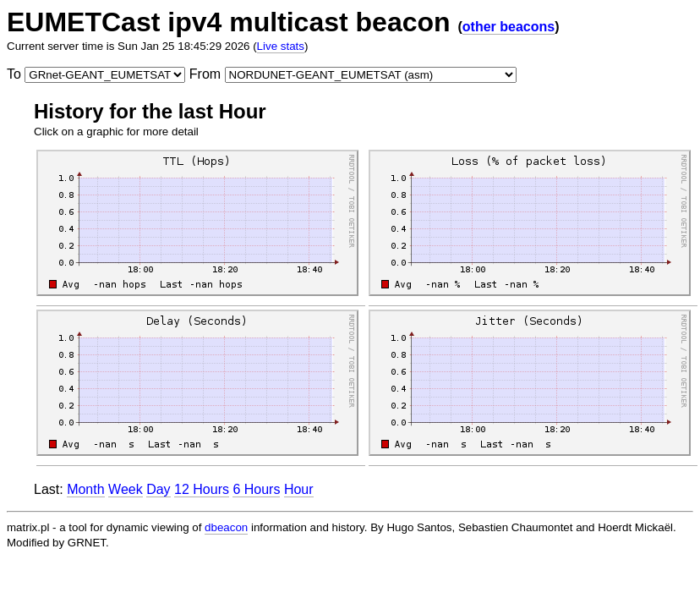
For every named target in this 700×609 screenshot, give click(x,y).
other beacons (509, 27)
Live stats (281, 46)
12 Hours (202, 489)
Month (85, 489)
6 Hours (256, 489)
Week (126, 489)
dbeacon (226, 527)
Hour (299, 489)
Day (158, 489)
